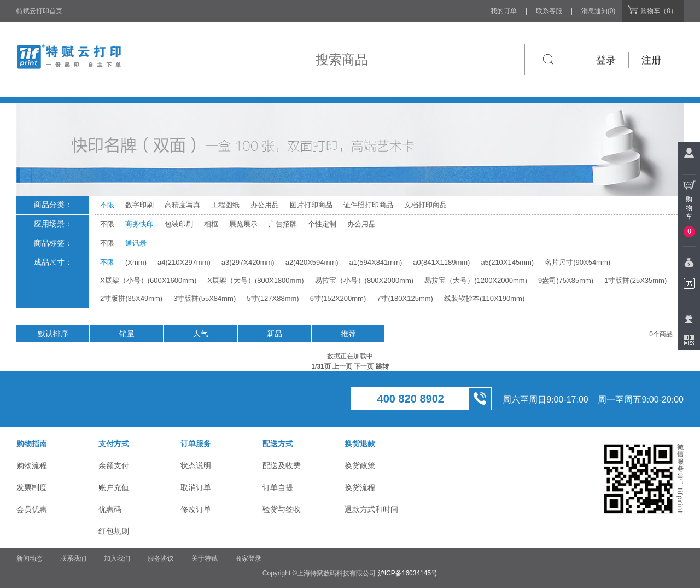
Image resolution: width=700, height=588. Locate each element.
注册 (651, 60)
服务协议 (161, 558)
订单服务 (196, 444)
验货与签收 (282, 509)
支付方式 (114, 444)
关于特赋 (205, 558)
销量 (127, 334)
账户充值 (114, 487)
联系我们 (73, 558)
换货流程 (360, 487)
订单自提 (278, 487)
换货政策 (360, 465)
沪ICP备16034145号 (408, 573)
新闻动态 (30, 558)
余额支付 (114, 465)
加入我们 (117, 558)
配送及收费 (282, 465)
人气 (201, 334)
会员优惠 (32, 509)
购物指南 (32, 444)
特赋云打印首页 (39, 11)
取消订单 (196, 487)
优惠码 (110, 509)
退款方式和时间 (371, 509)
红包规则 (114, 531)
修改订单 (196, 509)
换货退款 (360, 444)
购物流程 (32, 465)
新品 (275, 334)
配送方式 (278, 444)
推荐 (348, 334)
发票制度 (32, 487)
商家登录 (248, 558)
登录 (606, 60)
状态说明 (196, 465)
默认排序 (53, 334)
